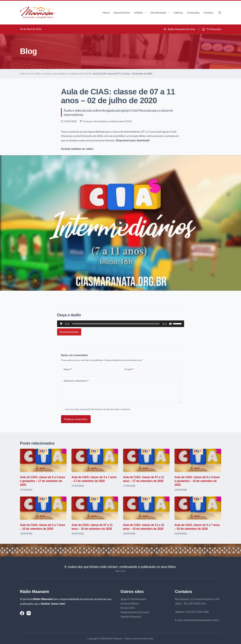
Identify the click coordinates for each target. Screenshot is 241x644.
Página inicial (27, 73)
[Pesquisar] (220, 13)
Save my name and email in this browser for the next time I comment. (98, 409)
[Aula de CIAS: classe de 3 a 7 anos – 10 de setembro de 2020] (43, 508)
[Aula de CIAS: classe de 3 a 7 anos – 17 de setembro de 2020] (95, 460)
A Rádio (141, 13)
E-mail (129, 369)
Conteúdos (193, 12)
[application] (121, 324)
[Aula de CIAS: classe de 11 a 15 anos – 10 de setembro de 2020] (146, 508)
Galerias (178, 12)
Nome (68, 369)
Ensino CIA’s (128, 608)
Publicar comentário (76, 419)
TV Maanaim (211, 29)
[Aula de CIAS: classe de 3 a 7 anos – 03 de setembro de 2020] (198, 508)
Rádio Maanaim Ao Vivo (179, 29)
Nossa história (122, 12)
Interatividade (160, 13)
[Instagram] (29, 613)
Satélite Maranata (131, 616)
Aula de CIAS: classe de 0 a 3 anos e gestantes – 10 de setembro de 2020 (194, 481)
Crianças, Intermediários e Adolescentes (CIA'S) (67, 73)
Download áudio (69, 332)
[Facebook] (22, 613)
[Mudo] (171, 324)
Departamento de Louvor (135, 612)
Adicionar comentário (76, 381)
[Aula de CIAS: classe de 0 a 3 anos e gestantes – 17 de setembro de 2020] (43, 460)
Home (106, 12)
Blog (38, 73)
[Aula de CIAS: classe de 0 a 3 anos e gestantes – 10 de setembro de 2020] (198, 460)
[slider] (116, 324)
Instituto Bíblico (130, 603)
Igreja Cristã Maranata (133, 599)
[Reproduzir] (61, 324)
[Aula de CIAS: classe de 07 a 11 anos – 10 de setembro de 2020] (95, 508)
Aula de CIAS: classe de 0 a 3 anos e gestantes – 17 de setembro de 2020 (40, 481)
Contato (208, 12)
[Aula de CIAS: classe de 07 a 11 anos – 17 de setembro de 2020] (146, 460)
